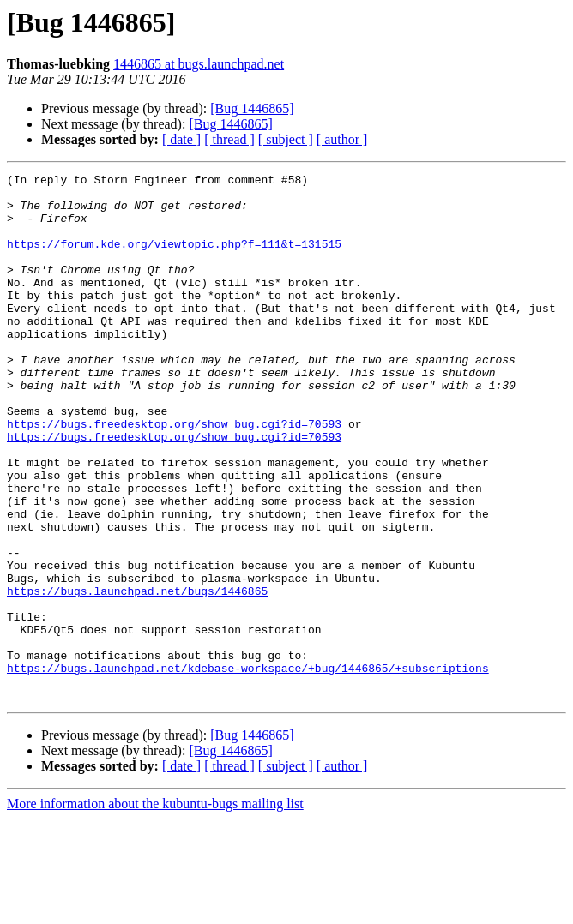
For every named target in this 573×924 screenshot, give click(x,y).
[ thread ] (229, 139)
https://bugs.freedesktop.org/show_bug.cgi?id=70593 (174, 475)
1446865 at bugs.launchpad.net (199, 64)
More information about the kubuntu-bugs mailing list (155, 909)
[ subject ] (286, 139)
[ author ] (342, 139)
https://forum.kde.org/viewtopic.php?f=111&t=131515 (174, 259)
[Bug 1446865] (252, 108)
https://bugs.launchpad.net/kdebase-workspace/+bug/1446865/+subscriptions (248, 768)
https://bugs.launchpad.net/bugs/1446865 (137, 675)
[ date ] (181, 139)
